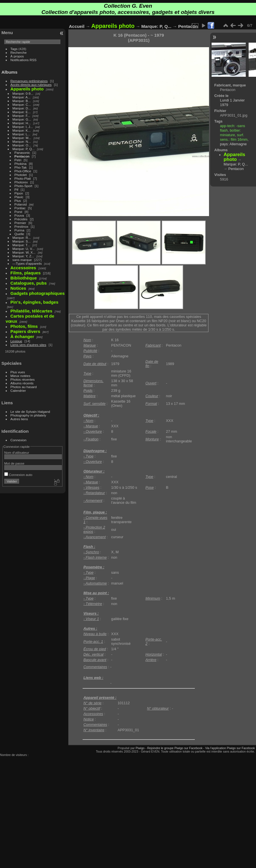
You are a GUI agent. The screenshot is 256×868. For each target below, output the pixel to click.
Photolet (21, 175)
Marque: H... (22, 123)
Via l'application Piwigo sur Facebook (230, 748)
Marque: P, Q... (24, 149)
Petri (18, 160)
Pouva (19, 215)
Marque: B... (22, 101)
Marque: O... (22, 145)
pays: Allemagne (234, 144)
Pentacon (22, 156)
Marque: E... (22, 112)
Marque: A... (21, 97)
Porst (18, 212)
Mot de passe (14, 463)
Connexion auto (18, 475)
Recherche (19, 52)
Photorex (21, 182)
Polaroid (21, 204)
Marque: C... (22, 104)
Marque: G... (22, 119)
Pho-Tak (21, 167)
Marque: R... (22, 238)
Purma (20, 230)
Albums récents (22, 383)
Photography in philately (28, 415)
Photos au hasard (24, 387)
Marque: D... (22, 108)
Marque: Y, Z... (23, 256)
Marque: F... (21, 116)
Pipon (19, 193)
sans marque (22, 260)
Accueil (77, 26)
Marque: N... (22, 141)
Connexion (19, 440)
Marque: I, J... (23, 127)
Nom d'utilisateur (17, 452)
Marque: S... (22, 241)
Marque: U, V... (24, 249)
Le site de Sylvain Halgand (30, 412)
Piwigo (140, 748)
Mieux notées (21, 376)
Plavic (19, 197)
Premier (20, 223)
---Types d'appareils (27, 263)
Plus (18, 201)
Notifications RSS (24, 60)
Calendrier (18, 391)
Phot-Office (23, 171)
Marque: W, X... (24, 252)
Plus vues (18, 372)
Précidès (21, 219)
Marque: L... (21, 134)
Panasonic (22, 153)
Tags (14, 49)
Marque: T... (21, 245)
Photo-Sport (23, 186)
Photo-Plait (23, 178)
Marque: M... (22, 138)
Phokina (21, 164)
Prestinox (21, 226)
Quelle (19, 234)
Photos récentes (23, 379)
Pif (17, 189)
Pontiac (20, 208)
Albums (9, 72)
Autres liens (19, 419)
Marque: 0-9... (23, 93)
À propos (17, 56)
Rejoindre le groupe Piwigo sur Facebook (175, 748)
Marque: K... (22, 130)
